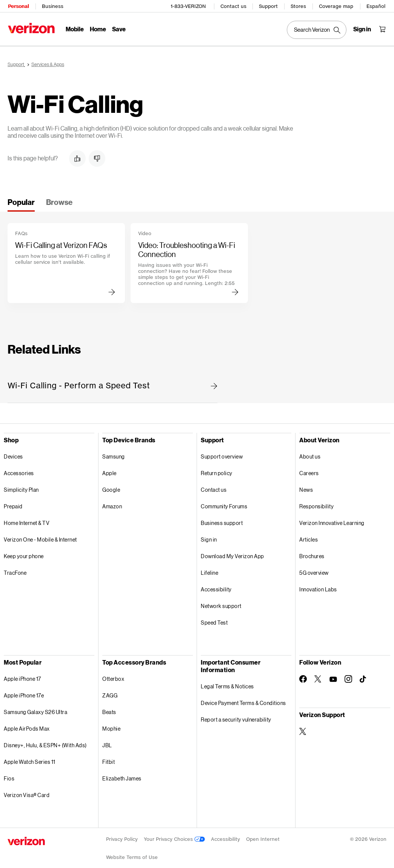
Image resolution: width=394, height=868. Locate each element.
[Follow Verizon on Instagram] (348, 676)
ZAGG (110, 693)
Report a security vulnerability (236, 717)
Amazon (112, 504)
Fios (9, 776)
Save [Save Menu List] (119, 28)
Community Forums (224, 504)
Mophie (111, 726)
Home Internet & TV (27, 520)
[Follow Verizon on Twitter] (318, 676)
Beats (109, 709)
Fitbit (109, 759)
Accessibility (216, 587)
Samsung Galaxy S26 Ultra (35, 709)
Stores (299, 6)
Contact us (234, 6)
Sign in (209, 537)
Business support (222, 520)
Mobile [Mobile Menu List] (74, 28)
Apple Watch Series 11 (30, 759)
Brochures (312, 553)
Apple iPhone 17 (22, 676)
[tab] (21, 202)
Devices (13, 454)
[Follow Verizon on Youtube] (333, 677)
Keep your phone (24, 553)
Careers (309, 470)
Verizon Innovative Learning (332, 520)
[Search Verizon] (317, 29)
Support (269, 6)
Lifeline (209, 570)
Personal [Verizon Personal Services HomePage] (18, 6)
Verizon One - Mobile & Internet (40, 537)
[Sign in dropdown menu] (362, 29)
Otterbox (113, 676)
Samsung (114, 454)
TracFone (15, 570)
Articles (309, 537)
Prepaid (13, 504)
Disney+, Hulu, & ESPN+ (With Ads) (45, 743)
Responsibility (316, 504)
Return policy (217, 470)
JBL (107, 743)
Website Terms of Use (132, 855)
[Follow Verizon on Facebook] (303, 676)
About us (310, 454)
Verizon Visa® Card (27, 792)
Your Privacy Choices (174, 836)
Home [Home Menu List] (98, 28)
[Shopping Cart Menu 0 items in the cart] (383, 29)
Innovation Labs (318, 587)
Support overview (222, 454)
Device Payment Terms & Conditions (243, 700)
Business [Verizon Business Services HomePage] (52, 6)
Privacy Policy (122, 836)
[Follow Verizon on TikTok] (363, 677)
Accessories (19, 470)
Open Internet (263, 836)
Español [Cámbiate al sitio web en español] (376, 6)
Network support (221, 603)
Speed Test (214, 620)
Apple (109, 470)
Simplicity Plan (21, 487)
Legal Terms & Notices (227, 684)
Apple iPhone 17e (24, 693)
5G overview (314, 570)
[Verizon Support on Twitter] (303, 729)
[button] (77, 156)
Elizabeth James (122, 776)
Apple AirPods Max (27, 726)
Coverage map (336, 6)
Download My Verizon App (232, 553)
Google (111, 487)
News (306, 487)
